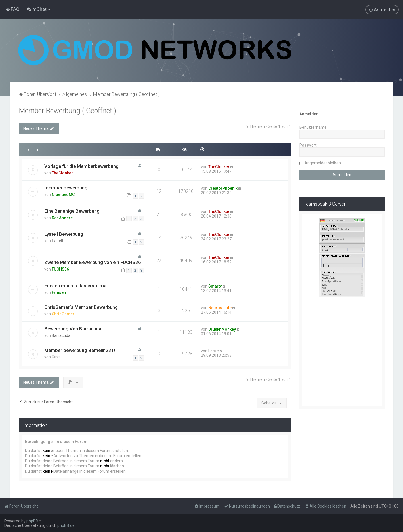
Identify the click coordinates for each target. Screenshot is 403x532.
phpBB (32, 521)
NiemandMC (63, 195)
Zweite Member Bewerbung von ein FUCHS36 (93, 262)
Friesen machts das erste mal (76, 286)
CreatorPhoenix (223, 188)
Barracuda (61, 335)
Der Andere (62, 218)
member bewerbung (66, 188)
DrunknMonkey (222, 329)
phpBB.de (66, 525)
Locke (214, 351)
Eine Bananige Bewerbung (72, 211)
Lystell (57, 241)
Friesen (59, 292)
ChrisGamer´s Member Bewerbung (81, 307)
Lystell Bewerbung (64, 234)
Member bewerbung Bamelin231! (80, 350)
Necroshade (220, 308)
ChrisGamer (63, 314)
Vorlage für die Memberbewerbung (81, 166)
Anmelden (309, 114)
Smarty (215, 286)
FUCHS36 (60, 269)
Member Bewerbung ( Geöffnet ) (67, 111)
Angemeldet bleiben (323, 163)
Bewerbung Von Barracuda (73, 329)
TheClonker (62, 173)
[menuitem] (13, 9)
